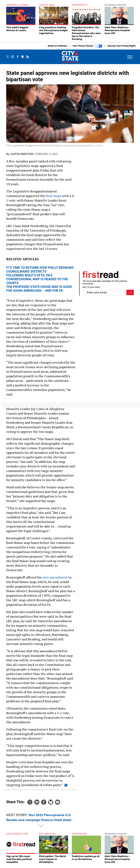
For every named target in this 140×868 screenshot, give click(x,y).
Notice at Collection (57, 49)
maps (57, 198)
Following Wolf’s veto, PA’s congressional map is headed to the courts (37, 282)
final (49, 198)
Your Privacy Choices (87, 49)
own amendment (55, 580)
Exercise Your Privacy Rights (122, 49)
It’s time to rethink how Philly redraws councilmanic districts (40, 272)
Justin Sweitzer (22, 157)
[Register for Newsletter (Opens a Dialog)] (130, 295)
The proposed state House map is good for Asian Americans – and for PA (39, 291)
